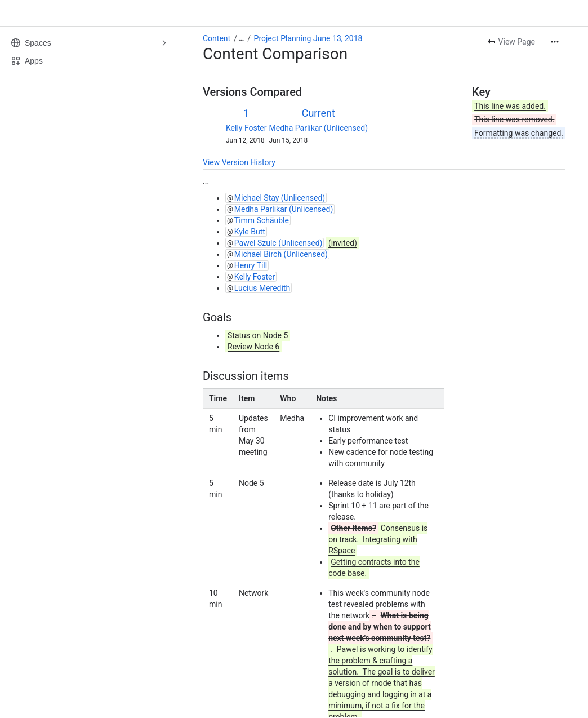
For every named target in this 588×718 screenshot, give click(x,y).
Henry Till (251, 265)
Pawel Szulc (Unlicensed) (279, 243)
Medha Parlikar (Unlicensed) (319, 128)
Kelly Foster (246, 128)
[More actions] (555, 42)
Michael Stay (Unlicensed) (280, 198)
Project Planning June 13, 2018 (308, 38)
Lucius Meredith (262, 288)
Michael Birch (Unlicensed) (281, 254)
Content (217, 38)
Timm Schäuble (262, 220)
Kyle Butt (250, 232)
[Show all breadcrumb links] (241, 38)
